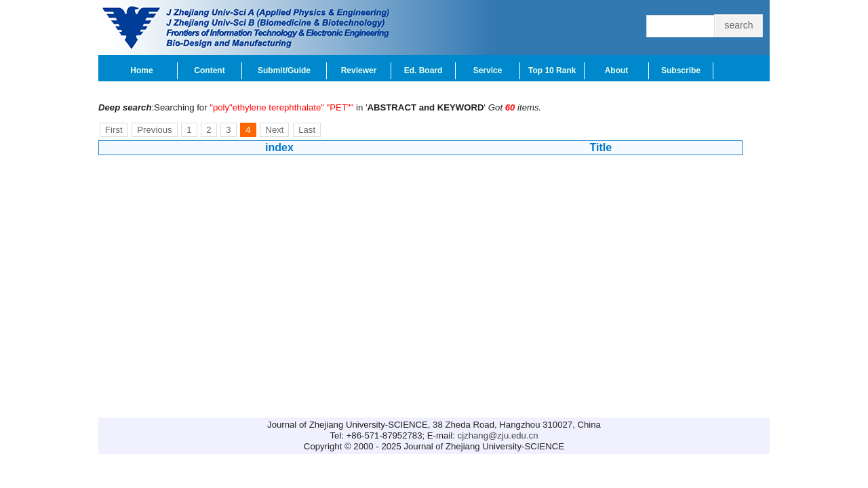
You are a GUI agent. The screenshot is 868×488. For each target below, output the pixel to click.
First (114, 130)
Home (141, 70)
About (617, 70)
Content (209, 70)
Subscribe (681, 70)
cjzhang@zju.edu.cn (498, 435)
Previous (154, 130)
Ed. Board (423, 70)
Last (307, 130)
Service (488, 70)
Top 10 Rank (552, 70)
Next (274, 130)
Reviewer (359, 70)
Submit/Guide (284, 70)
